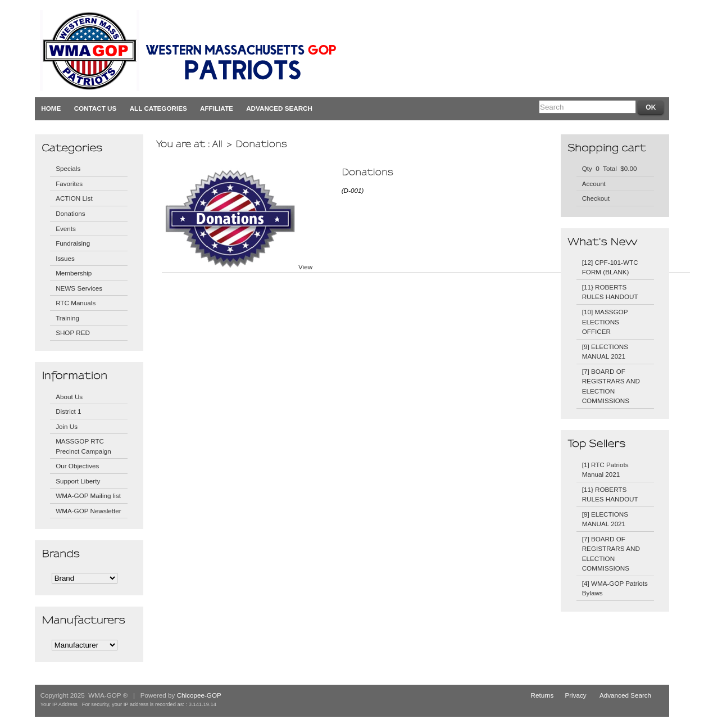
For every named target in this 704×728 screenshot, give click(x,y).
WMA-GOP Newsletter (88, 511)
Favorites (69, 184)
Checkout (596, 198)
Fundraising (73, 243)
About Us (69, 397)
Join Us (67, 426)
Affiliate (217, 108)
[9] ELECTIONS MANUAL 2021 (605, 352)
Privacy (575, 695)
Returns (542, 695)
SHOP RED (73, 333)
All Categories (158, 108)
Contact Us (96, 108)
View (305, 267)
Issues (65, 258)
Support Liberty (78, 481)
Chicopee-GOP (199, 695)
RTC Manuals (76, 303)
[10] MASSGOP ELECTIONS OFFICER (605, 322)
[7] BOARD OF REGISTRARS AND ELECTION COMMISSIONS (611, 386)
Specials (68, 168)
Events (66, 229)
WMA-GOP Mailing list (88, 496)
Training (67, 318)
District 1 (68, 411)
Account (594, 184)
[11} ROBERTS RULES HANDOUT (610, 292)
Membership (74, 273)
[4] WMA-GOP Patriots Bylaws (615, 588)
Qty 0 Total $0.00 (610, 168)
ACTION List (74, 198)
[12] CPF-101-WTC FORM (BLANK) (610, 267)
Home (51, 108)
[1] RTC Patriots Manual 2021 (605, 470)
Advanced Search (279, 108)
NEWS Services (79, 288)
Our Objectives (77, 466)
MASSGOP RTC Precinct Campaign (83, 446)
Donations (71, 213)
